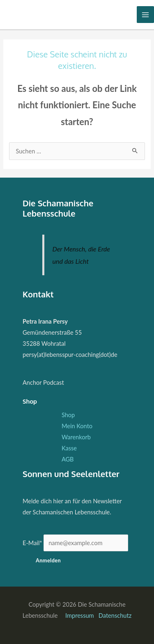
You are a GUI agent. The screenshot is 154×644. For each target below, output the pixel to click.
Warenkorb (76, 437)
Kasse (69, 448)
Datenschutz (115, 615)
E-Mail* (32, 543)
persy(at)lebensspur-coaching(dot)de (70, 355)
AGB (68, 459)
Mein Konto (77, 426)
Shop (68, 415)
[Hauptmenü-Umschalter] (145, 15)
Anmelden (48, 560)
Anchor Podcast (43, 383)
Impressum (80, 615)
